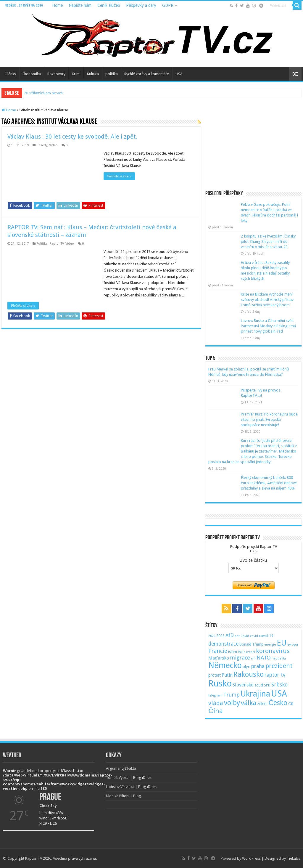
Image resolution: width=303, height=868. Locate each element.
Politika (42, 244)
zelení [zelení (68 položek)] (262, 704)
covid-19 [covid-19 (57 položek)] (266, 636)
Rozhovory (56, 74)
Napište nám (80, 5)
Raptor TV (57, 244)
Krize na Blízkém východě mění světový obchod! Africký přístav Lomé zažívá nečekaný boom (267, 300)
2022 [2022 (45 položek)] (212, 636)
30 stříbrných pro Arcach (43, 93)
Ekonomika (32, 74)
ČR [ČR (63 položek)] (291, 704)
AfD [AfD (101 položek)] (230, 635)
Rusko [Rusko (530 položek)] (220, 684)
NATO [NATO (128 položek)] (264, 658)
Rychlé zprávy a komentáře (147, 74)
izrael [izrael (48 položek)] (251, 652)
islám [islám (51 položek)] (233, 652)
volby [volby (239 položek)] (232, 703)
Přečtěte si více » (119, 176)
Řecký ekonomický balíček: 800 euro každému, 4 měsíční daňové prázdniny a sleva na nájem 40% (269, 483)
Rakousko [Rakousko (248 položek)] (249, 674)
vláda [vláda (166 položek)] (216, 703)
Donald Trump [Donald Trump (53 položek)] (251, 644)
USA (179, 74)
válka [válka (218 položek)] (249, 703)
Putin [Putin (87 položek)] (227, 675)
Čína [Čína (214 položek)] (215, 711)
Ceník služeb (109, 5)
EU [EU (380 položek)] (282, 643)
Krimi (76, 74)
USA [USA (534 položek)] (279, 694)
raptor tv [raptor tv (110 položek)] (275, 675)
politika (112, 74)
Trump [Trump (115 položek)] (232, 695)
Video (53, 145)
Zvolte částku (253, 560)
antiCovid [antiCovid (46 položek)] (242, 636)
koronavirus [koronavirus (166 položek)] (273, 651)
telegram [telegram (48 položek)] (215, 695)
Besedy (42, 145)
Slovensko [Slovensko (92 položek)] (243, 685)
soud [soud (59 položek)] (259, 685)
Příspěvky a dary (141, 5)
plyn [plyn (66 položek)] (246, 667)
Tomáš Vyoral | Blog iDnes (129, 778)
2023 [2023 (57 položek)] (220, 636)
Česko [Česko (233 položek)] (278, 703)
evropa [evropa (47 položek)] (293, 645)
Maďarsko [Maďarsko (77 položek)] (219, 658)
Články (10, 74)
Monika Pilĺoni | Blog (124, 796)
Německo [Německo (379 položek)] (225, 665)
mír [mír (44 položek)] (253, 658)
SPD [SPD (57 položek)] (267, 685)
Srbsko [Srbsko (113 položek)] (279, 685)
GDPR (168, 5)
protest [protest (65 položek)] (215, 675)
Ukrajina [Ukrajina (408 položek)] (255, 694)
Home (57, 5)
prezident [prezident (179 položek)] (279, 666)
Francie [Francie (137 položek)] (218, 651)
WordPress (251, 858)
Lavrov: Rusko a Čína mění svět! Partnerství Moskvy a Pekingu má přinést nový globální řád (268, 326)
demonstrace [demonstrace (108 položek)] (223, 644)
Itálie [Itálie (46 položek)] (242, 652)
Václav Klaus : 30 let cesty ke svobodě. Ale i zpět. (72, 137)
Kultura (93, 74)
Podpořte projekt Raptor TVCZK (254, 549)
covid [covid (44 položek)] (254, 636)
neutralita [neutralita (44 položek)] (279, 658)
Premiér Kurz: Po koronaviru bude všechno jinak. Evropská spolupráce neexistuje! (269, 419)
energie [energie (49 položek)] (270, 644)
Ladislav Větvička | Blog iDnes (131, 787)
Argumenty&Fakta (121, 768)
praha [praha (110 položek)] (258, 666)
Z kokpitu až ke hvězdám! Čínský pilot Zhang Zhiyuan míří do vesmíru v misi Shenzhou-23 (268, 242)
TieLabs (293, 858)
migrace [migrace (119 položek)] (240, 658)
